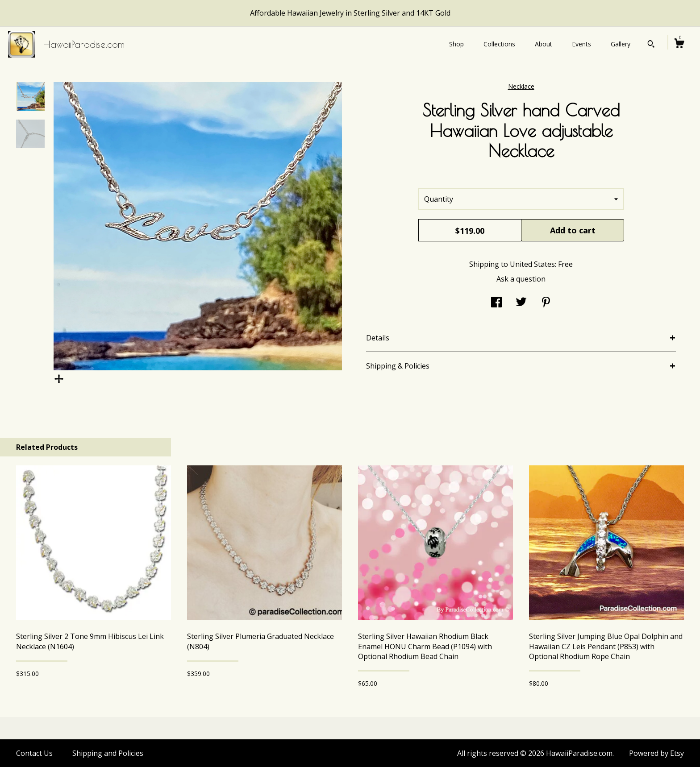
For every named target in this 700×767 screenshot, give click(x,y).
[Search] (651, 45)
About (544, 44)
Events (581, 44)
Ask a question (521, 279)
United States (532, 264)
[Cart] (679, 44)
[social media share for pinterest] (546, 303)
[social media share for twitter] (521, 303)
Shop (456, 44)
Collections (499, 44)
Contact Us (34, 753)
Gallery (621, 44)
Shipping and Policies (108, 753)
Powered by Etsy (656, 753)
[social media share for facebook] (496, 303)
